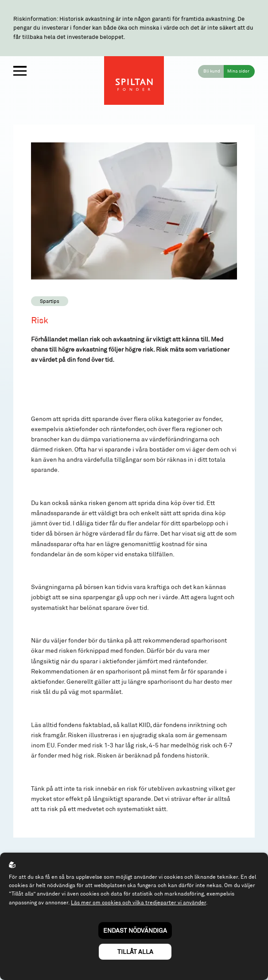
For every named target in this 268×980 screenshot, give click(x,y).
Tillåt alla (135, 951)
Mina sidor (238, 71)
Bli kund (212, 71)
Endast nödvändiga (135, 930)
